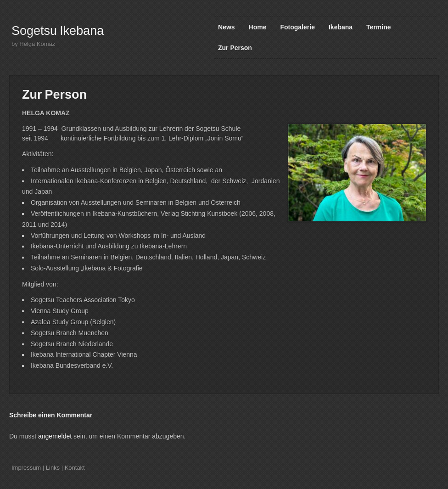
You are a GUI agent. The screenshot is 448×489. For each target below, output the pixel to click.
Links (53, 468)
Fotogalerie (298, 27)
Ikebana (341, 27)
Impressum (26, 468)
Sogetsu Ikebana (58, 31)
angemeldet (55, 436)
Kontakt (75, 468)
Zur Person (235, 48)
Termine (378, 27)
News (227, 27)
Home (258, 27)
